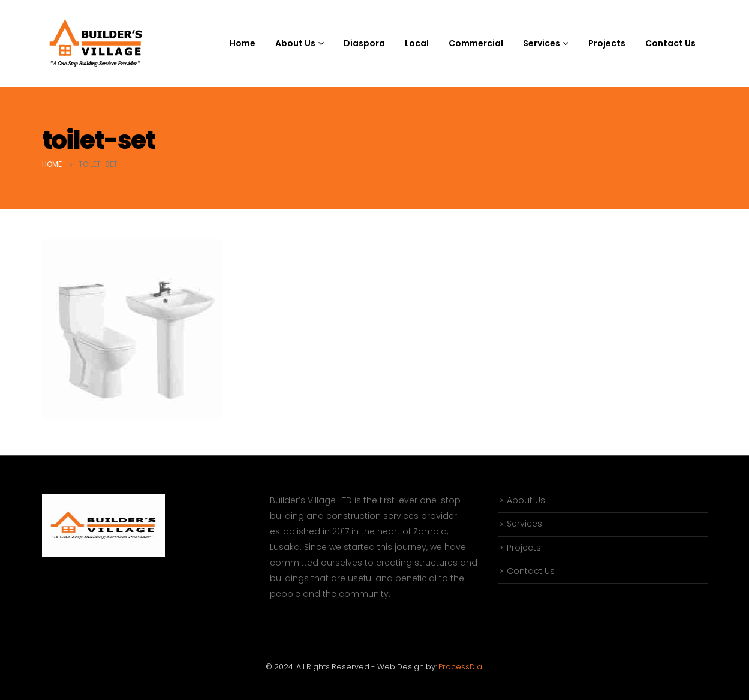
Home (243, 43)
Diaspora (364, 43)
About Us (526, 501)
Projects (607, 43)
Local (417, 43)
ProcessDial (461, 667)
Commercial (476, 43)
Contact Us (670, 43)
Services (524, 525)
